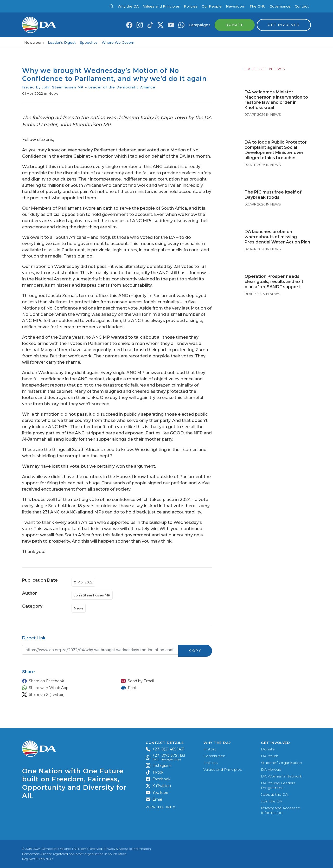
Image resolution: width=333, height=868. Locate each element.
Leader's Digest (62, 42)
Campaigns (200, 25)
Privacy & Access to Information (128, 849)
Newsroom (236, 6)
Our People (212, 6)
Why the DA (128, 6)
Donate (268, 749)
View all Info (161, 807)
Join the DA (272, 801)
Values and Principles (161, 6)
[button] (66, 681)
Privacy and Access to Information (281, 810)
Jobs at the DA (274, 794)
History (210, 749)
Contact (302, 6)
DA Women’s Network (281, 776)
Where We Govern (118, 42)
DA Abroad (271, 769)
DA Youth (270, 756)
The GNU (257, 6)
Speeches (89, 42)
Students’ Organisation (281, 763)
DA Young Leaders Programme (278, 785)
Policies (191, 6)
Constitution (214, 756)
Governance (280, 6)
